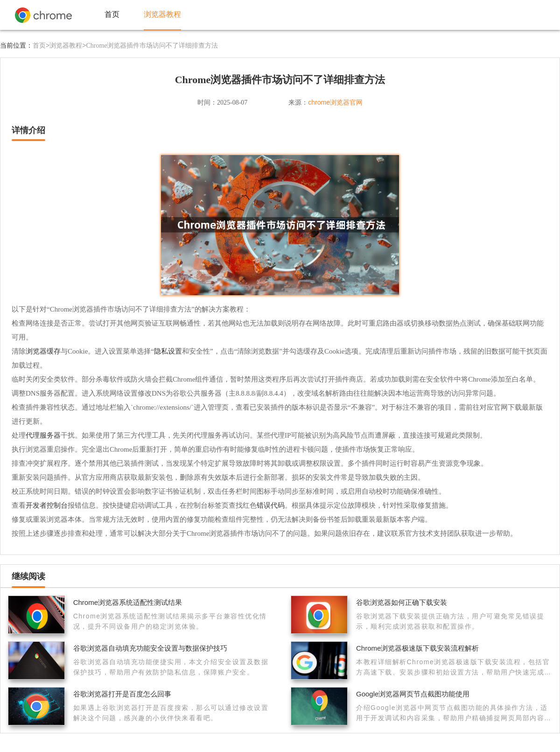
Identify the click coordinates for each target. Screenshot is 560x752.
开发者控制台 (47, 505)
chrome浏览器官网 (335, 102)
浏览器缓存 (43, 351)
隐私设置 (168, 351)
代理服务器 (43, 435)
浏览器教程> (68, 45)
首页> (41, 45)
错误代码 (271, 505)
